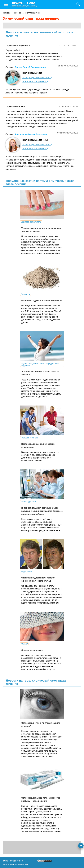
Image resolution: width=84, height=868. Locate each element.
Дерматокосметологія (31, 222)
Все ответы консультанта (35, 81)
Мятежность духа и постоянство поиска (42, 301)
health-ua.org (27, 4)
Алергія (24, 644)
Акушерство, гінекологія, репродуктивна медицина (40, 364)
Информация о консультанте (37, 78)
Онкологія (26, 294)
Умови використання (13, 861)
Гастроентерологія (30, 438)
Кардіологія (26, 571)
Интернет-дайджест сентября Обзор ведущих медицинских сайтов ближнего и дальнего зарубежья (42, 511)
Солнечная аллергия (32, 650)
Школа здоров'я (28, 502)
